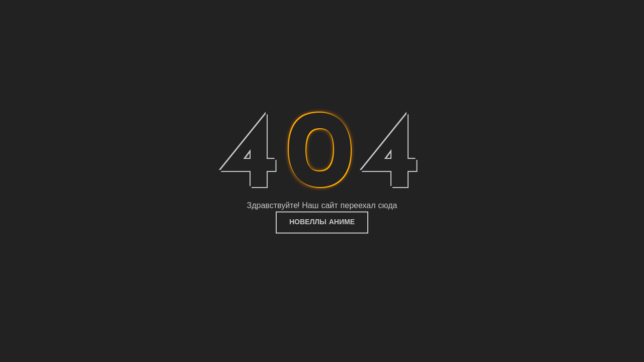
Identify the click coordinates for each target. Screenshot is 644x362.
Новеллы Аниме (322, 222)
